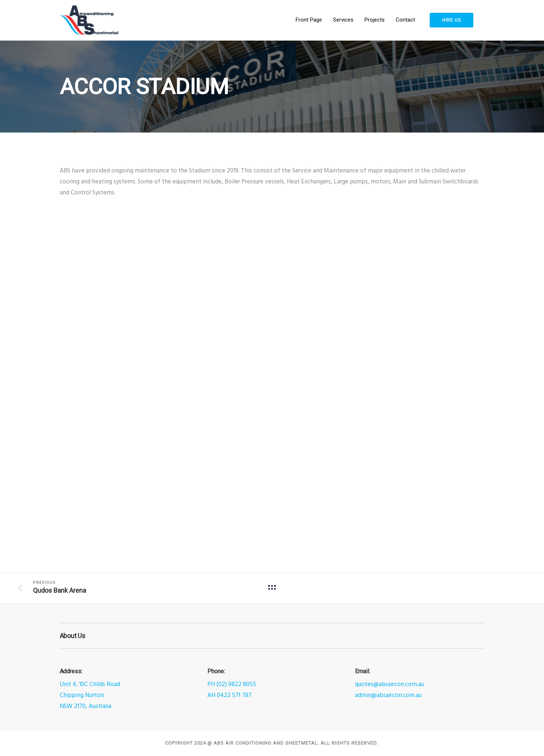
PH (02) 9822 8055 (232, 684)
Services (343, 20)
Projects (375, 20)
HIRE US (452, 20)
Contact (405, 20)
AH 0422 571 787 (230, 695)
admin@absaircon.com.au (388, 695)
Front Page (309, 20)
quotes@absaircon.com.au (389, 684)
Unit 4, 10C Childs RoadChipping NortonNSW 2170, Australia (90, 695)
